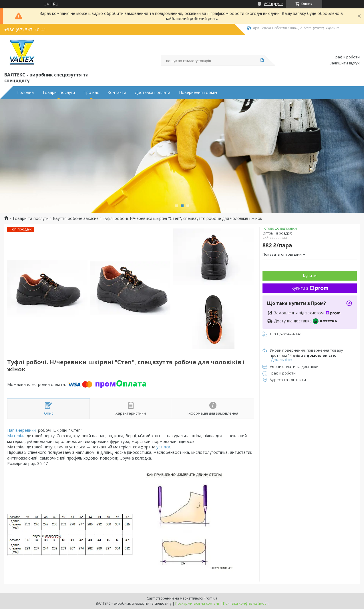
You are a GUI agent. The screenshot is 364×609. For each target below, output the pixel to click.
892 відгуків (274, 4)
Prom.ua (210, 598)
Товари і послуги (59, 92)
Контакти (117, 92)
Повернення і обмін (198, 92)
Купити (310, 276)
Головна (25, 92)
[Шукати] (262, 61)
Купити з (310, 288)
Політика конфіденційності (246, 603)
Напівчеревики (21, 430)
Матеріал (16, 436)
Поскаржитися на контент (197, 603)
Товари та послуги (30, 218)
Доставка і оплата (153, 92)
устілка (163, 447)
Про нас (91, 92)
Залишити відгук (345, 63)
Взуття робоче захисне (76, 218)
